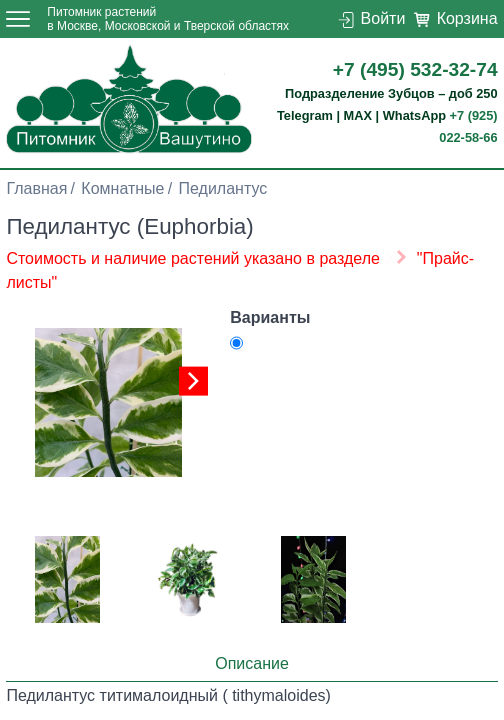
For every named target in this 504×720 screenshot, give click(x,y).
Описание (252, 663)
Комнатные (122, 188)
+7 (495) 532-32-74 (415, 69)
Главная (36, 188)
